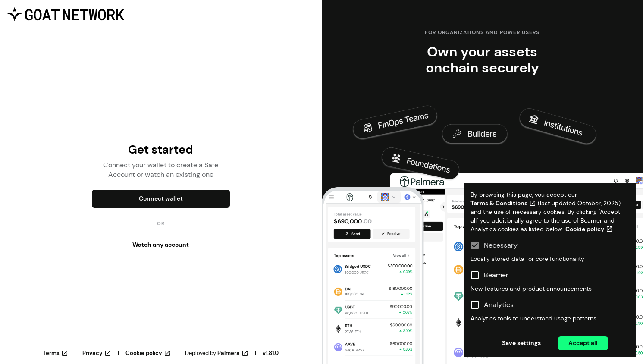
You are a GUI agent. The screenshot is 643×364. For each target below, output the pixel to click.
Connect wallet (161, 198)
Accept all (583, 343)
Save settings (521, 343)
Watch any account (161, 245)
